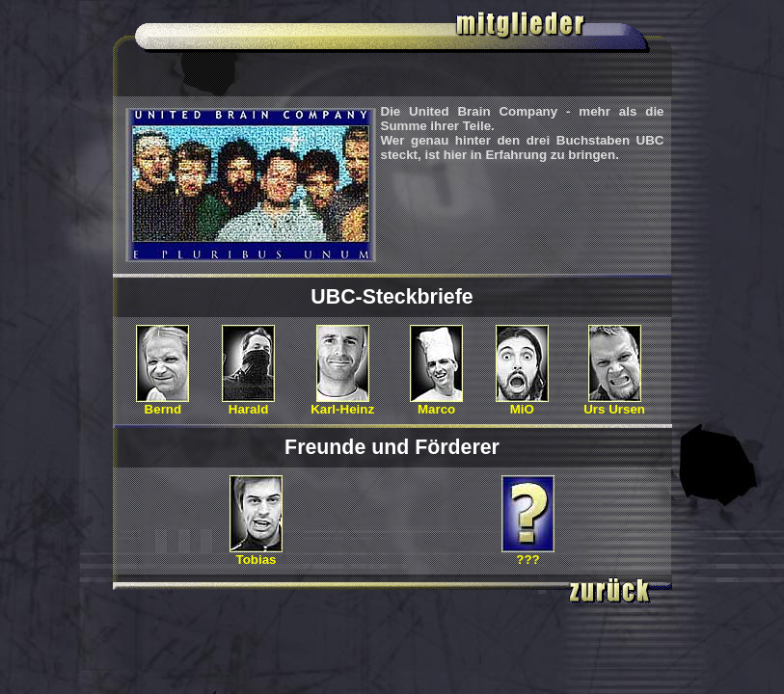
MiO (522, 403)
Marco (436, 403)
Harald (248, 403)
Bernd (162, 403)
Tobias (256, 554)
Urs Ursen (614, 403)
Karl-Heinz (342, 403)
